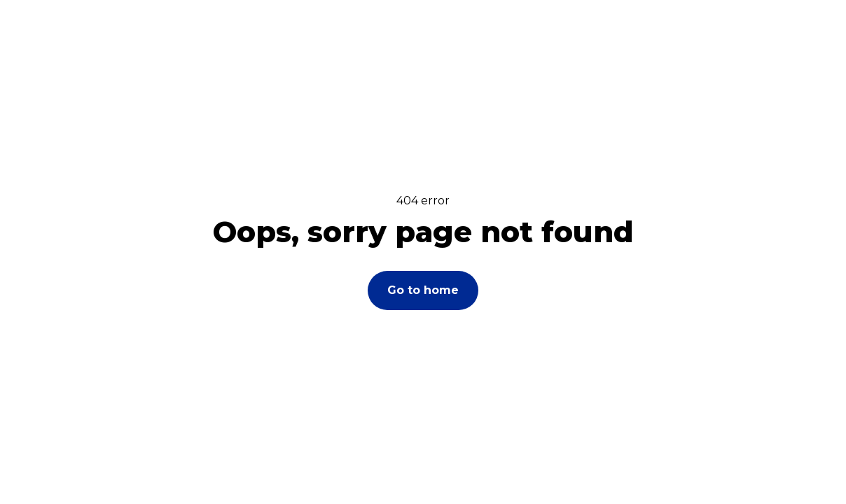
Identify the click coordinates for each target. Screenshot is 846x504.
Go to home (423, 290)
